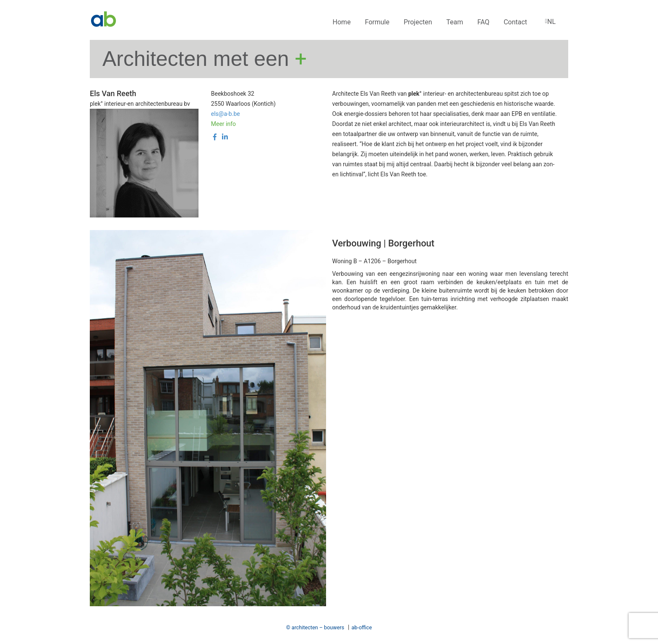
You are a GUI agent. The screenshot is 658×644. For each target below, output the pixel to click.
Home (342, 22)
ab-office (362, 627)
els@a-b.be (226, 114)
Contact (515, 22)
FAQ (483, 22)
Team (455, 22)
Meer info (223, 124)
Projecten (418, 22)
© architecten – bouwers (315, 627)
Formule (377, 22)
